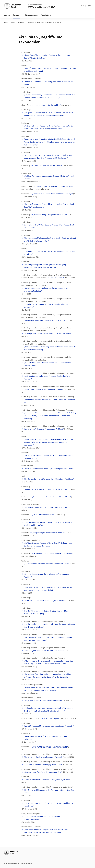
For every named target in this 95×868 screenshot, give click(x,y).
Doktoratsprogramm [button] (30, 15)
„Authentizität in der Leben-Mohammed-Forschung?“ (44, 389)
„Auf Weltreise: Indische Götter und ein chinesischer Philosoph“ (48, 507)
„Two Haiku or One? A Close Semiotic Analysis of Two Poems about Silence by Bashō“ (49, 226)
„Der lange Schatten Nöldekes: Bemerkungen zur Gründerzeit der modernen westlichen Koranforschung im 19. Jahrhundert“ (48, 157)
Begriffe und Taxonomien (44, 23)
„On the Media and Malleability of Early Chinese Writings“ (45, 320)
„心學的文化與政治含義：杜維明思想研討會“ (50, 747)
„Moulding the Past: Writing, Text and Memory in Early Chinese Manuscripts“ (47, 306)
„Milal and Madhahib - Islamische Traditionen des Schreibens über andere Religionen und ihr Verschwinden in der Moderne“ (49, 662)
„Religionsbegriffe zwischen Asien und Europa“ (50, 533)
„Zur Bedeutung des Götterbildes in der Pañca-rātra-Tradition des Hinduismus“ (48, 805)
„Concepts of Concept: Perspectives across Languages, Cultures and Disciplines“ (49, 253)
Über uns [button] (7, 15)
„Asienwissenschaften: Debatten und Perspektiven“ (51, 497)
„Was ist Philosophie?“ (52, 719)
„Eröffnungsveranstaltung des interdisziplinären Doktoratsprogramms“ (42, 818)
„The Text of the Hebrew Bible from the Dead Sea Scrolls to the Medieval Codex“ (47, 364)
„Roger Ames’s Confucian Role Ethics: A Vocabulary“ (43, 701)
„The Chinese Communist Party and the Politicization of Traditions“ (49, 479)
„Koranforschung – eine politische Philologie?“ (51, 215)
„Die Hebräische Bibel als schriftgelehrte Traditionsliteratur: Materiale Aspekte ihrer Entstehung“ (50, 348)
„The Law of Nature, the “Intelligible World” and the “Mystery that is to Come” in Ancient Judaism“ (50, 206)
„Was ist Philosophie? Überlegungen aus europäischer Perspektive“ (49, 726)
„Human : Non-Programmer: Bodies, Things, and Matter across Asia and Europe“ (49, 83)
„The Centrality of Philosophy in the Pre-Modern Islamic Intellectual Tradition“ (49, 791)
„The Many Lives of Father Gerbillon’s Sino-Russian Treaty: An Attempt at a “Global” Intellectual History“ (50, 240)
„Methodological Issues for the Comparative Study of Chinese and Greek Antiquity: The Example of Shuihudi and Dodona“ (48, 710)
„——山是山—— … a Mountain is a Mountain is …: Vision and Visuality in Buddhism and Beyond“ (50, 70)
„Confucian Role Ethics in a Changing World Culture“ (43, 765)
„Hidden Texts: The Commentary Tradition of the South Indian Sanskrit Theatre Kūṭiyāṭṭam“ (47, 57)
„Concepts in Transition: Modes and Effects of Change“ (53, 194)
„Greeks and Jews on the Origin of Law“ (48, 166)
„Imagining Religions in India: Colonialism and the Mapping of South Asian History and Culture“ (49, 626)
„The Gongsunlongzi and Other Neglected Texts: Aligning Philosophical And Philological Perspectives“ (45, 266)
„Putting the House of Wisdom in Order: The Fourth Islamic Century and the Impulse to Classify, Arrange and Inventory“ (49, 127)
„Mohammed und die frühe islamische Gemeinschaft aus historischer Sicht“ (50, 401)
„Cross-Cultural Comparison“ (43, 515)
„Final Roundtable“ (57, 278)
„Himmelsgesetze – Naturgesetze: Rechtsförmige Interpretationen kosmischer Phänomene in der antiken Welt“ (48, 689)
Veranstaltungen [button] (46, 15)
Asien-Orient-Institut (36, 5)
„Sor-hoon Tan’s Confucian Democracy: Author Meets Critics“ (47, 564)
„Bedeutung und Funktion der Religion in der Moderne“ (45, 651)
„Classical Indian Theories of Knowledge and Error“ (43, 772)
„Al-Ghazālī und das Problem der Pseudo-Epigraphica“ (54, 553)
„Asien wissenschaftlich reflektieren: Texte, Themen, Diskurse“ (47, 780)
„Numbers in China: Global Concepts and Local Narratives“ (46, 489)
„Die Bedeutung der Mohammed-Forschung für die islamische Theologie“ (47, 378)
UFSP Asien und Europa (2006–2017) (41, 7)
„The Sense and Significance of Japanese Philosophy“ (44, 757)
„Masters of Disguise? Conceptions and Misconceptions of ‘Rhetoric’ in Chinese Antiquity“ (50, 457)
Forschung (31, 23)
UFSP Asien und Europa (18, 23)
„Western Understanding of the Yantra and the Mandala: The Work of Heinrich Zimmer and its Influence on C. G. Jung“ (49, 96)
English (89, 6)
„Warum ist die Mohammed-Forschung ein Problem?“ (44, 429)
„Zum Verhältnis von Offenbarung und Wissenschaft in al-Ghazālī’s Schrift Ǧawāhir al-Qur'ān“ (49, 524)
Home (83, 6)
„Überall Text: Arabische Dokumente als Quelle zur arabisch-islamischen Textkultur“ (46, 290)
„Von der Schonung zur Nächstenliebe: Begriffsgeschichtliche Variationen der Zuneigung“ (47, 612)
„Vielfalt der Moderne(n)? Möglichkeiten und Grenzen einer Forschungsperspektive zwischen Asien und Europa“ (46, 831)
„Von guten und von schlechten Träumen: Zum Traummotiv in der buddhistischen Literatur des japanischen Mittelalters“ (48, 114)
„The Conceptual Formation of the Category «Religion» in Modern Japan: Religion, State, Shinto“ (48, 639)
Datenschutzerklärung (27, 864)
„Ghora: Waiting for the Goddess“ (49, 105)
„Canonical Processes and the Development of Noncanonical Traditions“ (47, 576)
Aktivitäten (58, 23)
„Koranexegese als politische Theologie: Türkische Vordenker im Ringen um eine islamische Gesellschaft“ (48, 589)
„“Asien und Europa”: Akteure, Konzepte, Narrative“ (54, 186)
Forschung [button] (17, 15)
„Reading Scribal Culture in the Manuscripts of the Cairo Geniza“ (48, 334)
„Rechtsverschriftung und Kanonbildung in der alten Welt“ (46, 601)
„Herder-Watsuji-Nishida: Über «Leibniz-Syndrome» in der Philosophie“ (45, 738)
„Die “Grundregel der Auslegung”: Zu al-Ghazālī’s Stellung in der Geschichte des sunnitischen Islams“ (48, 545)
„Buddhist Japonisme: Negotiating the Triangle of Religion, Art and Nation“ (49, 177)
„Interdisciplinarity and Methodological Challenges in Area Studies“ (49, 469)
